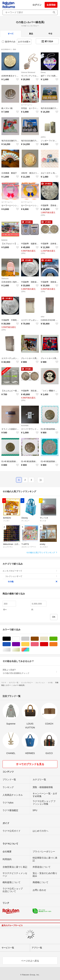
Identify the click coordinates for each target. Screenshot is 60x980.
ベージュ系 (48, 639)
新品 (31, 34)
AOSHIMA (25, 426)
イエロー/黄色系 (29, 644)
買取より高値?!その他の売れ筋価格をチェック (30, 671)
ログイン (37, 5)
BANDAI (4, 240)
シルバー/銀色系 (11, 650)
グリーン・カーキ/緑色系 (57, 639)
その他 (33, 582)
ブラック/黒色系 (11, 639)
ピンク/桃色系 (39, 644)
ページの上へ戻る (30, 961)
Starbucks (5, 279)
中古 (50, 34)
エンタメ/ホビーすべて (30, 571)
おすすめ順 (24, 42)
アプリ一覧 (37, 948)
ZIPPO (43, 137)
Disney (43, 72)
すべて (11, 34)
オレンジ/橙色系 (57, 644)
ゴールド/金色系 (20, 650)
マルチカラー (29, 650)
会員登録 (51, 5)
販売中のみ (9, 42)
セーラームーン (27, 105)
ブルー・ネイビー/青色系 (11, 644)
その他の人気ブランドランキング (42, 553)
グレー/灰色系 (29, 639)
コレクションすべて (31, 576)
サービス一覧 (8, 948)
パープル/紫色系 (20, 644)
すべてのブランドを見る (30, 764)
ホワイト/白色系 (20, 639)
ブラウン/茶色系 (39, 639)
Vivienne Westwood (28, 72)
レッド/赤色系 (48, 644)
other (43, 317)
